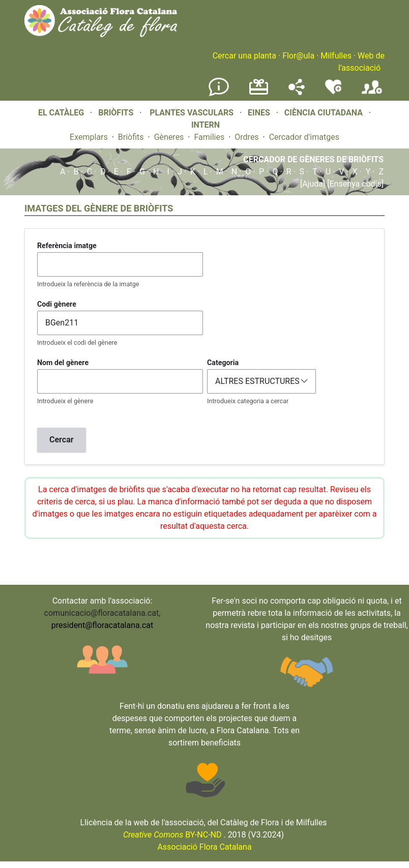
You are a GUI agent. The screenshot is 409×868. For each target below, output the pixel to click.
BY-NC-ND (172, 835)
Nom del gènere (63, 363)
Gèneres (169, 137)
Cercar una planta (244, 56)
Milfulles (336, 56)
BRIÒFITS (117, 113)
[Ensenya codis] (354, 184)
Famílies (209, 137)
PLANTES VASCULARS (192, 113)
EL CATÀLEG (61, 113)
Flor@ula (298, 56)
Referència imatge (67, 246)
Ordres (246, 137)
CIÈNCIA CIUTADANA (324, 113)
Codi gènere (57, 304)
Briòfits (131, 137)
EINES (259, 113)
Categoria (223, 363)
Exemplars (89, 137)
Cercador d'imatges (304, 137)
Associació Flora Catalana (204, 847)
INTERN (206, 125)
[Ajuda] (313, 184)
